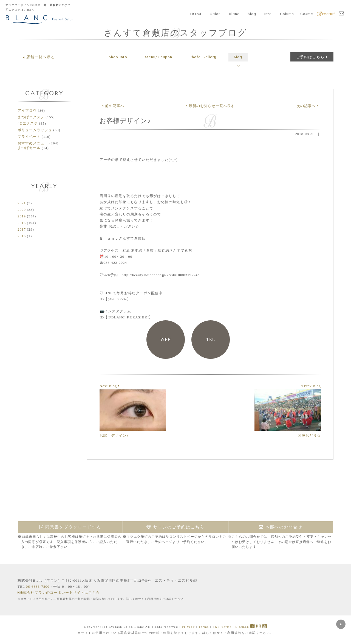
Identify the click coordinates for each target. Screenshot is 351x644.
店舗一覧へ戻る (39, 57)
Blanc (234, 15)
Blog (238, 58)
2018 (22, 223)
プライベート (29, 137)
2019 (22, 216)
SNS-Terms (222, 627)
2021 (22, 203)
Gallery (203, 58)
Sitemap (242, 627)
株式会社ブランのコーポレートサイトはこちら (59, 593)
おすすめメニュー (33, 143)
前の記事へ (113, 106)
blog (252, 15)
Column (287, 15)
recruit (326, 15)
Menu (158, 58)
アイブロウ (27, 110)
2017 (22, 229)
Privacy (188, 627)
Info (268, 15)
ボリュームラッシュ (35, 130)
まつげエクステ (31, 117)
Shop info (118, 58)
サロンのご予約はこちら (175, 527)
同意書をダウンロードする (70, 527)
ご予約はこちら (312, 57)
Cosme (307, 15)
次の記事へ (307, 106)
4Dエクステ (28, 123)
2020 (22, 210)
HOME (196, 15)
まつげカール (29, 148)
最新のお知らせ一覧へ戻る (210, 106)
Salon (216, 15)
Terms (204, 627)
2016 (22, 236)
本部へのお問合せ (281, 527)
